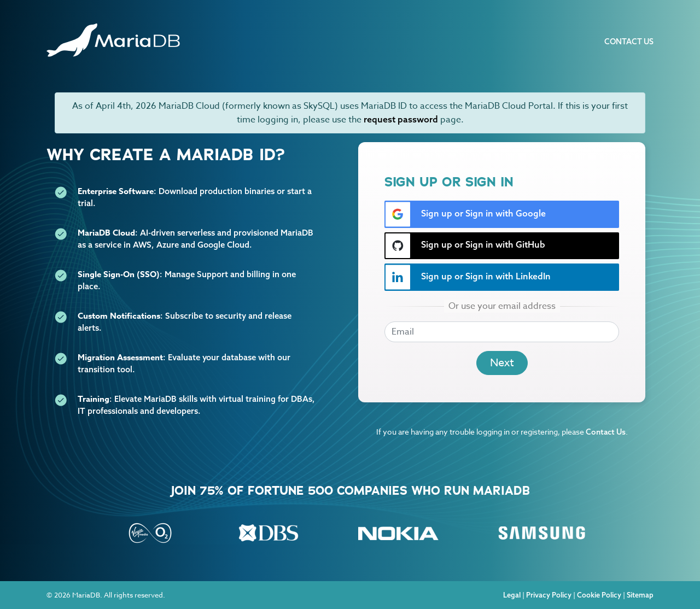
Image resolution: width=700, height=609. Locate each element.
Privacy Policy (549, 595)
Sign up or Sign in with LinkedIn (468, 277)
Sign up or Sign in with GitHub (465, 246)
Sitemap (640, 595)
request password (401, 119)
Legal (512, 595)
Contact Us (629, 42)
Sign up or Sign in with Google (465, 214)
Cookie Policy (599, 595)
